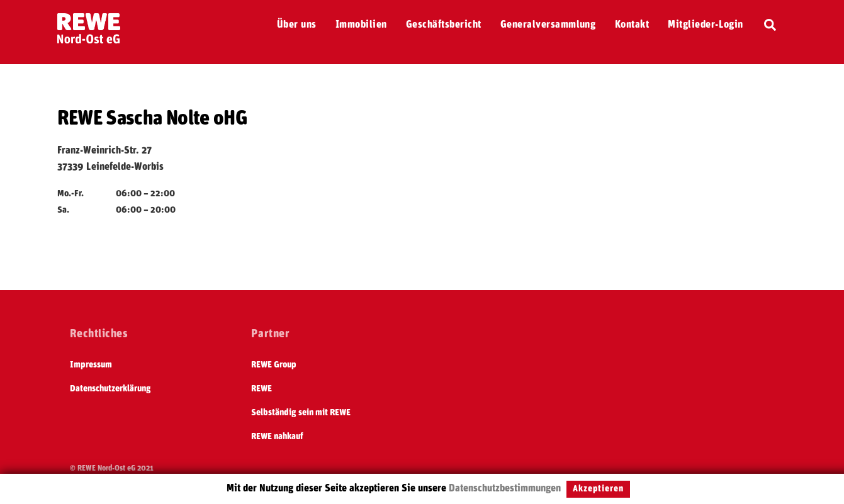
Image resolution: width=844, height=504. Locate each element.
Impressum (91, 365)
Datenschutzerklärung (110, 389)
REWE (262, 389)
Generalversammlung (548, 25)
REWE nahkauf (277, 437)
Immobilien (361, 25)
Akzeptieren (598, 489)
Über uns (297, 25)
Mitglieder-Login (706, 25)
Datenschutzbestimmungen (505, 488)
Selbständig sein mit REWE (301, 413)
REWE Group (274, 365)
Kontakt (632, 25)
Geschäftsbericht (444, 25)
